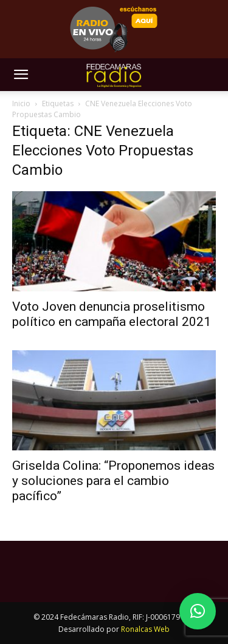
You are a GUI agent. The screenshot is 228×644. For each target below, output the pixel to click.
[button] (21, 75)
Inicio (21, 103)
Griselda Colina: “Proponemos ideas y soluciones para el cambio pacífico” (113, 481)
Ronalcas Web (145, 629)
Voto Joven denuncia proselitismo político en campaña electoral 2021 (112, 314)
